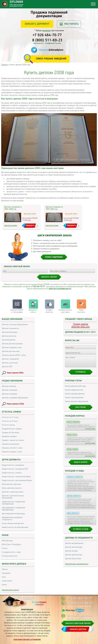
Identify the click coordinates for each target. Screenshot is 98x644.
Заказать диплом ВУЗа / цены (14, 355)
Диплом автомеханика (74, 545)
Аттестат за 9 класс (10, 421)
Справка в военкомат (11, 444)
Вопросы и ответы (33, 311)
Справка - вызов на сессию (13, 440)
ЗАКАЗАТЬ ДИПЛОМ (78, 629)
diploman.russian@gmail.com (60, 289)
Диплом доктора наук (11, 351)
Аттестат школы (8, 425)
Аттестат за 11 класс (10, 417)
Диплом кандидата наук (12, 348)
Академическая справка (12, 429)
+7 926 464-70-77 (47, 35)
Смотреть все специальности (77, 566)
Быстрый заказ (30, 214)
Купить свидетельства (74, 392)
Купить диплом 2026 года (75, 388)
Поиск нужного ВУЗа (15, 373)
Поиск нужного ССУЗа (15, 404)
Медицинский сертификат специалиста (12, 519)
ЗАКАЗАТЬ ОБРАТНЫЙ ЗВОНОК (78, 623)
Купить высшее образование (77, 404)
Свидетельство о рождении (13, 465)
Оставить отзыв (81, 531)
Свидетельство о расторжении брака (17, 480)
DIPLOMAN (24, 598)
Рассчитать (71, 24)
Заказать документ (37, 24)
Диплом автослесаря (74, 549)
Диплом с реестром (10, 363)
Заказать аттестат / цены (12, 448)
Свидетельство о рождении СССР (15, 469)
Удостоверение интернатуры (13, 514)
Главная (4, 65)
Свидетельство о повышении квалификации (13, 503)
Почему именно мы (10, 556)
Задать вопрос (81, 464)
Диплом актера (71, 553)
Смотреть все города (10, 590)
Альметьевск (7, 581)
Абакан (5, 569)
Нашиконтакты (81, 311)
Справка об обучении (10, 433)
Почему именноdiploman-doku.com (81, 325)
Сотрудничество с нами (11, 552)
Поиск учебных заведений (51, 59)
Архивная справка (9, 436)
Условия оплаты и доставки (65, 311)
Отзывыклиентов (49, 311)
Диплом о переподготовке (13, 492)
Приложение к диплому (11, 484)
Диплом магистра (9, 336)
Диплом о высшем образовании (15, 325)
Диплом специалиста (10, 328)
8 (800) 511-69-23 (47, 40)
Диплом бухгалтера (73, 561)
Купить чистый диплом (74, 400)
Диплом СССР (7, 367)
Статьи (5, 548)
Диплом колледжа (9, 394)
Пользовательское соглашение (27, 640)
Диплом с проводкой (10, 359)
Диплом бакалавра (10, 332)
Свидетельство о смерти (12, 473)
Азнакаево (6, 573)
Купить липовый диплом (75, 396)
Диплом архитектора (74, 557)
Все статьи (81, 409)
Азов (4, 577)
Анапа (4, 585)
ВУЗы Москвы (7, 541)
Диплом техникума (10, 390)
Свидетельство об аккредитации (15, 527)
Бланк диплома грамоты (12, 488)
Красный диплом (9, 340)
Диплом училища (9, 386)
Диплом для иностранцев (12, 344)
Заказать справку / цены (12, 452)
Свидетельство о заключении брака (16, 477)
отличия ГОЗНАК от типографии (17, 311)
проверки (46, 31)
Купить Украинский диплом (13, 523)
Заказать (30, 225)
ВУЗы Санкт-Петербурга (11, 544)
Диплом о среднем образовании (15, 398)
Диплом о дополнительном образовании (13, 497)
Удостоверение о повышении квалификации (14, 509)
